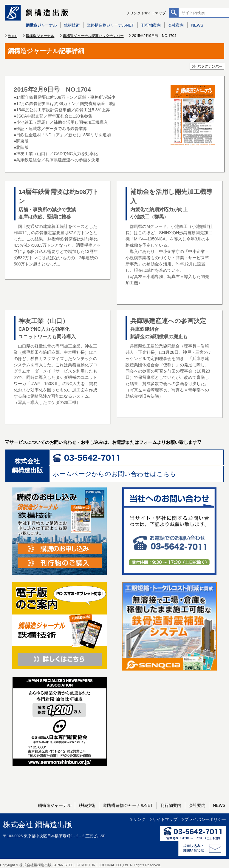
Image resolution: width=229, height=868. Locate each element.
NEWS (197, 25)
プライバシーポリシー (205, 819)
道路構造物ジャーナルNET (110, 25)
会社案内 (176, 25)
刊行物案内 (151, 25)
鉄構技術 (72, 25)
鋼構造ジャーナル (41, 25)
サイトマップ (155, 13)
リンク (135, 13)
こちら (166, 474)
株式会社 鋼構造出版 (38, 825)
